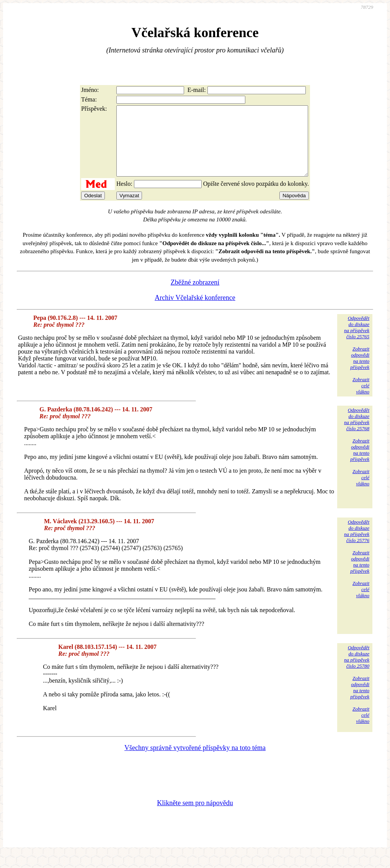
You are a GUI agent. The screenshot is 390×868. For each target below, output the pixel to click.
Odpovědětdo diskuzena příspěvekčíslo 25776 (357, 545)
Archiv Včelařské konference (195, 311)
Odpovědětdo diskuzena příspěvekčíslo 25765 (357, 341)
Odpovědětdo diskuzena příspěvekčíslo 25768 (357, 433)
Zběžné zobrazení (195, 296)
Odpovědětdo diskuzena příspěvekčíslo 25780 (357, 671)
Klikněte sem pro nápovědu (195, 817)
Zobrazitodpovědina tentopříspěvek (360, 372)
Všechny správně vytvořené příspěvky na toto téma (195, 762)
